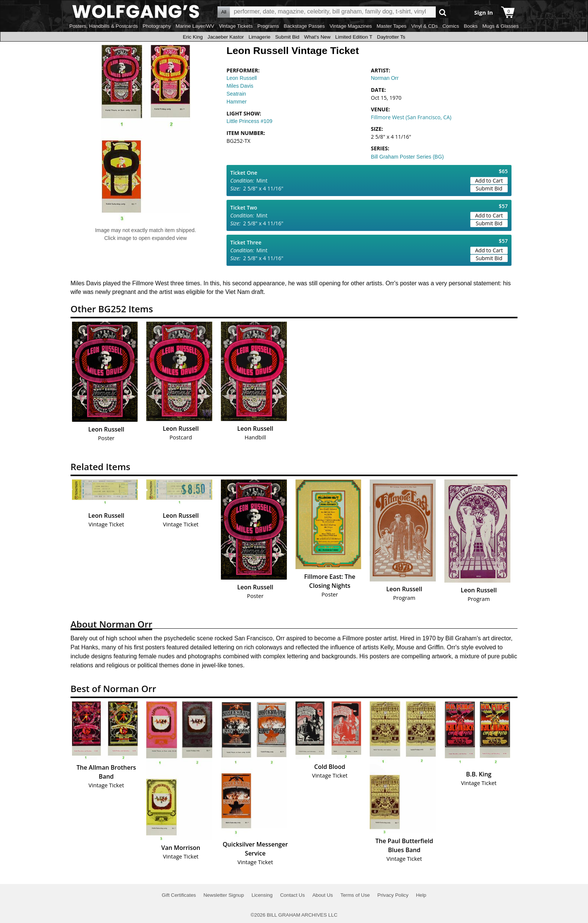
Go (443, 12)
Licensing (262, 895)
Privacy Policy (393, 895)
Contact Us (292, 895)
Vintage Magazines (351, 26)
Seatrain (236, 94)
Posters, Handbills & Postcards (104, 26)
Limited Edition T (354, 37)
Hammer (237, 102)
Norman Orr (385, 78)
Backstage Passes (304, 26)
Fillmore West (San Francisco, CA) (411, 117)
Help (421, 895)
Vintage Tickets (236, 26)
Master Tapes (391, 26)
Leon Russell (242, 78)
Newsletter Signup (223, 895)
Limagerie (260, 37)
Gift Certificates (179, 895)
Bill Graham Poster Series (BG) (407, 157)
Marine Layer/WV (195, 26)
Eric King (193, 37)
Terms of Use (355, 895)
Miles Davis (240, 86)
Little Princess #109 (249, 121)
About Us (323, 895)
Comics (451, 26)
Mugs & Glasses (500, 26)
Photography (157, 26)
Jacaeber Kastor (226, 37)
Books (471, 26)
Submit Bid (287, 37)
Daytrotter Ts (391, 37)
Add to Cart (489, 181)
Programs (268, 26)
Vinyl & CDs (424, 26)
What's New (317, 37)
